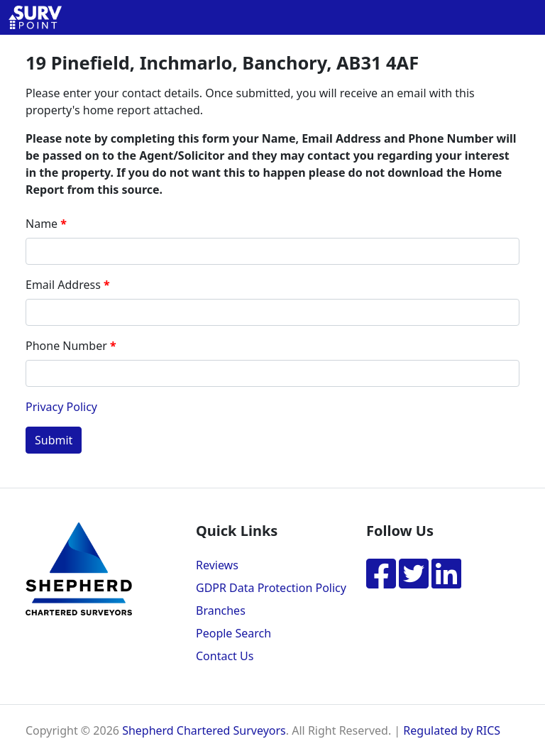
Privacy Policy (61, 407)
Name (42, 224)
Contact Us (225, 656)
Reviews (217, 565)
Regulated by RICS (452, 730)
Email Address (63, 285)
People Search (233, 633)
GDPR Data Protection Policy (271, 588)
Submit (54, 440)
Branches (221, 610)
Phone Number (66, 346)
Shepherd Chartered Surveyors (204, 730)
